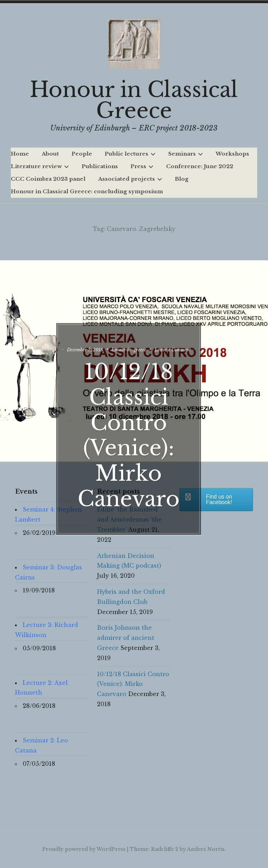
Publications (100, 166)
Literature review (40, 166)
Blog (182, 179)
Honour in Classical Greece (134, 100)
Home (20, 154)
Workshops (232, 154)
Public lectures (130, 154)
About (50, 154)
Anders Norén (206, 849)
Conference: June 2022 (200, 166)
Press (142, 166)
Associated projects (130, 179)
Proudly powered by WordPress (84, 849)
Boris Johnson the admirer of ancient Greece (126, 638)
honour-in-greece (151, 344)
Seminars (186, 154)
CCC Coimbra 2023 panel (48, 179)
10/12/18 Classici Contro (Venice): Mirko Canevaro (134, 435)
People (82, 154)
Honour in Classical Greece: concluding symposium (87, 191)
